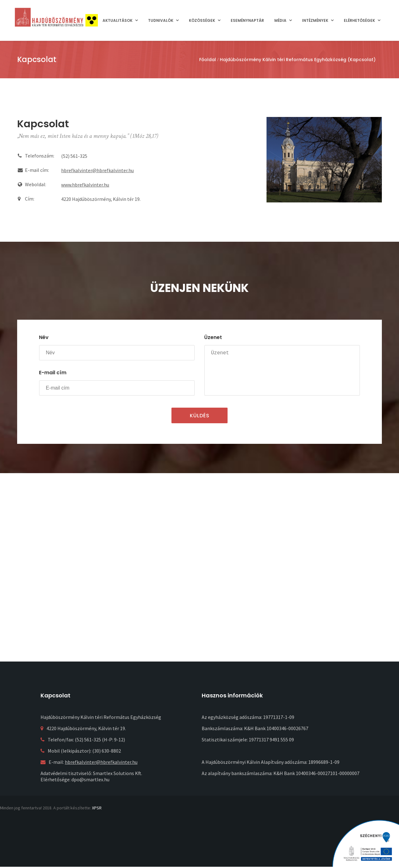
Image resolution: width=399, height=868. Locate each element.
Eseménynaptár (247, 20)
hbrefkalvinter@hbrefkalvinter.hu (97, 170)
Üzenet (213, 337)
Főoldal (208, 60)
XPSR (97, 808)
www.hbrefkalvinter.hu (85, 185)
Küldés (200, 416)
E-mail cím (53, 373)
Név (44, 337)
